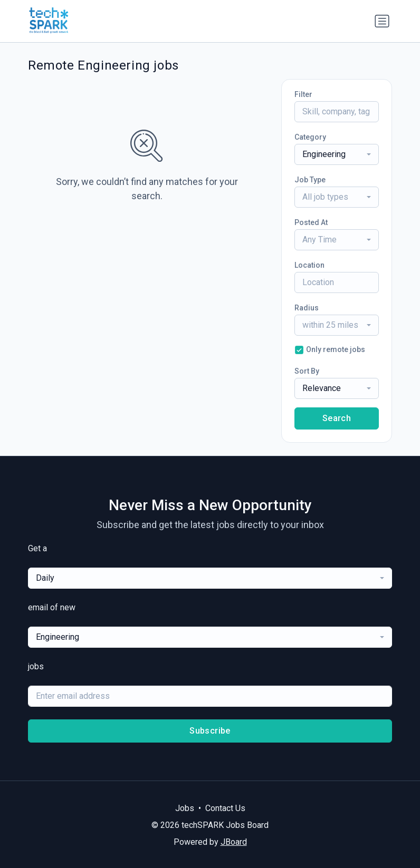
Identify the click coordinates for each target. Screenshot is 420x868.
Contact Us (225, 808)
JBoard (234, 842)
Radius (307, 308)
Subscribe (210, 731)
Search (337, 418)
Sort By (307, 371)
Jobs (185, 808)
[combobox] (337, 154)
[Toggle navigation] (382, 21)
